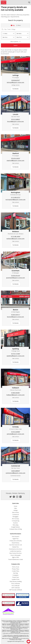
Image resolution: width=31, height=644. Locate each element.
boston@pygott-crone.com (15, 317)
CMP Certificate (16, 588)
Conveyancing (15, 521)
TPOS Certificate (15, 584)
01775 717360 (16, 354)
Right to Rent (16, 557)
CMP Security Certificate (16, 590)
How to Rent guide (15, 555)
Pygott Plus (16, 539)
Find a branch (16, 537)
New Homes (15, 512)
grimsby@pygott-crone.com (15, 434)
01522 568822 (16, 119)
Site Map (16, 573)
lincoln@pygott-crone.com (15, 121)
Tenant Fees (16, 577)
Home (15, 506)
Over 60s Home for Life (16, 545)
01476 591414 (16, 276)
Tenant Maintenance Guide (15, 559)
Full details (16, 89)
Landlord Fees (16, 579)
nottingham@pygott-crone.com (16, 200)
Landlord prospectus (16, 551)
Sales (15, 508)
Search (16, 45)
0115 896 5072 (16, 197)
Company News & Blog (16, 529)
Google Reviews (15, 527)
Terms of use (15, 567)
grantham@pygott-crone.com (16, 278)
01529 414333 (16, 158)
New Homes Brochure (15, 553)
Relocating (15, 525)
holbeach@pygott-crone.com (15, 395)
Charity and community (16, 541)
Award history (15, 543)
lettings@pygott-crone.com (15, 82)
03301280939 (16, 471)
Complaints (16, 575)
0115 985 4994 (16, 237)
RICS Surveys (16, 519)
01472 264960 (16, 432)
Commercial (15, 515)
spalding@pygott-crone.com (16, 356)
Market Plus (16, 547)
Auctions (15, 523)
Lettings (15, 510)
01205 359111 (16, 315)
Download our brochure (16, 549)
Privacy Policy (16, 569)
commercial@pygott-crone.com (16, 473)
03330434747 (16, 80)
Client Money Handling (16, 581)
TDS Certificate (15, 586)
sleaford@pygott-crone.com (15, 160)
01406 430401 (16, 393)
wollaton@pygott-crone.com (15, 239)
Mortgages (15, 517)
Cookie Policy (15, 571)
